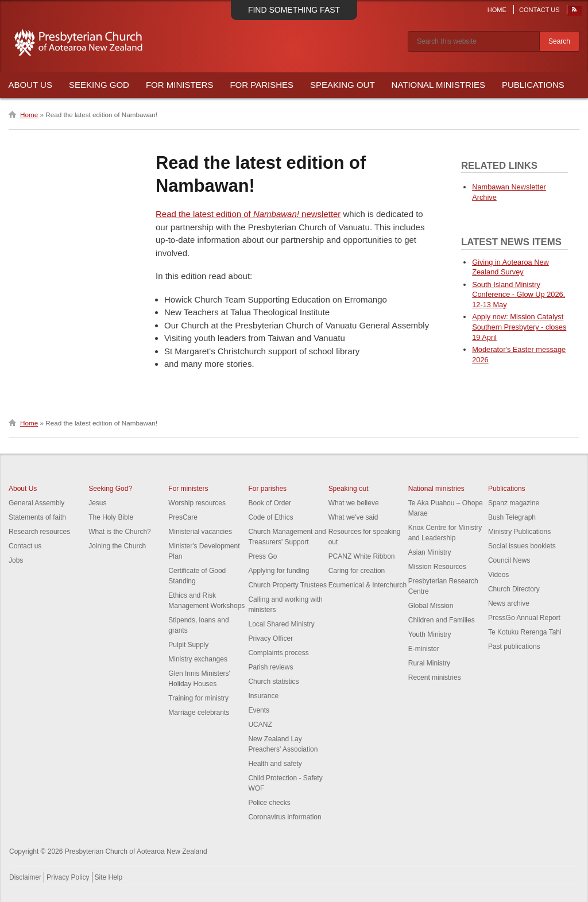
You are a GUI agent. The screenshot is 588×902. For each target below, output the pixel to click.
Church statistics (273, 682)
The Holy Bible (111, 517)
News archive (509, 603)
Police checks (269, 803)
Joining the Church (117, 546)
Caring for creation (357, 571)
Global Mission (431, 606)
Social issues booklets (522, 546)
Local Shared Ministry (281, 624)
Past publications (514, 647)
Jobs (16, 560)
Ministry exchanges (198, 659)
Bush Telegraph (512, 517)
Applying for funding (278, 571)
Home (497, 10)
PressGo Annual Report (524, 618)
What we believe (354, 503)
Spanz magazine (514, 503)
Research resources (39, 532)
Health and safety (275, 764)
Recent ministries (435, 678)
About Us (30, 85)
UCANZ (260, 725)
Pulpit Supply (188, 645)
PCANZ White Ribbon (362, 556)
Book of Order (270, 503)
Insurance (263, 696)
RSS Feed (575, 12)
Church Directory (514, 589)
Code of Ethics (270, 517)
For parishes (267, 489)
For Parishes (262, 85)
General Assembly (36, 503)
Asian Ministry (430, 552)
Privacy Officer (270, 638)
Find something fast (294, 10)
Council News (509, 560)
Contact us (25, 546)
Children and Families (442, 620)
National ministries (436, 489)
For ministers (188, 489)
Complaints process (278, 653)
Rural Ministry (429, 663)
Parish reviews (270, 667)
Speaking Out (343, 85)
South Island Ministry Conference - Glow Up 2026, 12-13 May (519, 295)
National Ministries (438, 85)
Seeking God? (110, 489)
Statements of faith (37, 517)
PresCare (183, 517)
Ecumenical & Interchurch (368, 585)
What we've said (353, 517)
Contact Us (539, 10)
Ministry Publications (519, 532)
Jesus (97, 503)
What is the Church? (120, 532)
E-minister (424, 649)
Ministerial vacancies (200, 532)
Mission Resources (437, 567)
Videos (498, 575)
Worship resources (197, 503)
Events (259, 710)
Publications (533, 85)
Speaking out (349, 489)
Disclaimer (25, 877)
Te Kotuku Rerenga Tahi (525, 632)
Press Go (262, 556)
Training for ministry (198, 698)
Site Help (109, 877)
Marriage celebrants (199, 713)
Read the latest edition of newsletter (248, 214)
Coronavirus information (285, 817)
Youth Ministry (430, 634)
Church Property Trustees (287, 585)
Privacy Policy (68, 877)
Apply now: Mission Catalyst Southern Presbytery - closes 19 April (519, 327)
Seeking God (99, 85)
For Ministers (180, 85)
